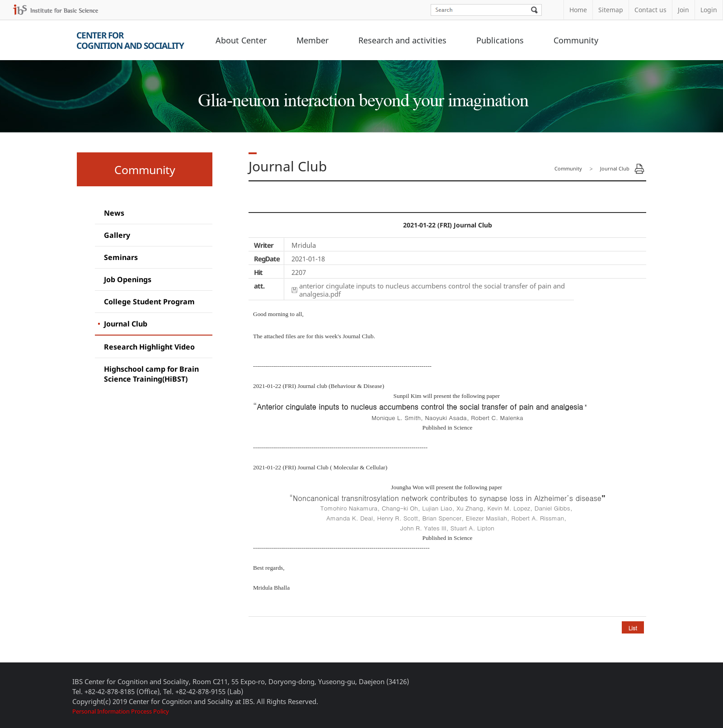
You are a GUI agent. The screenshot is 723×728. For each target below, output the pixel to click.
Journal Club (126, 324)
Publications (500, 40)
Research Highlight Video (149, 347)
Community (576, 40)
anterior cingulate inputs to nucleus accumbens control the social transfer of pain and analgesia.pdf (432, 290)
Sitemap (611, 10)
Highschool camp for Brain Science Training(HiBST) (151, 374)
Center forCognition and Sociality (130, 40)
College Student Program (149, 302)
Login (709, 10)
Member (312, 40)
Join (683, 10)
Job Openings (128, 279)
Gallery (117, 235)
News (114, 213)
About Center (241, 40)
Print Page (639, 169)
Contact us (650, 10)
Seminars (121, 257)
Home (578, 10)
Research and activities (402, 40)
